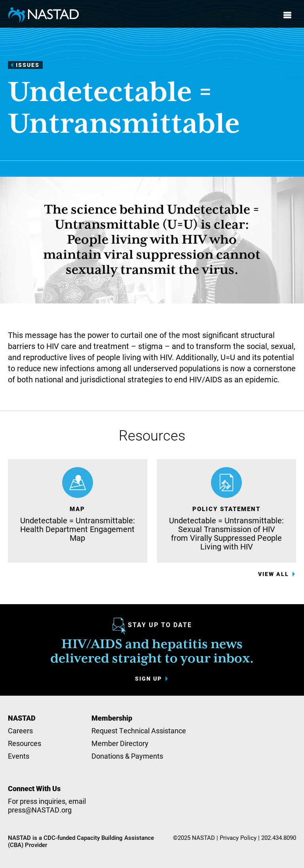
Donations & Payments (127, 756)
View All (274, 574)
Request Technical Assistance (139, 731)
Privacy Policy (238, 837)
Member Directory (120, 743)
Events (19, 756)
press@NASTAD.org (40, 810)
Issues (28, 65)
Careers (20, 731)
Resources (25, 743)
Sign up (148, 679)
